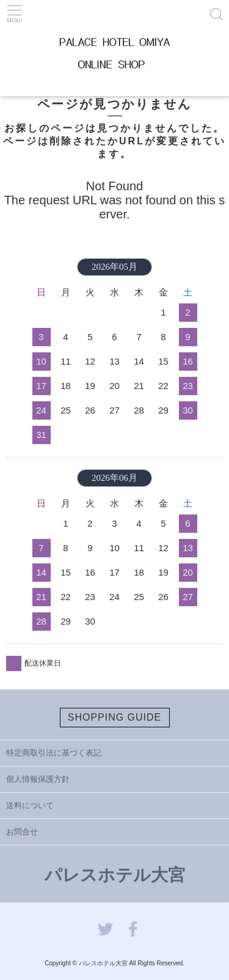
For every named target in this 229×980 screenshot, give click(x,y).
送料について (30, 805)
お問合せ (22, 832)
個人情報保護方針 (38, 779)
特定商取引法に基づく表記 (54, 753)
